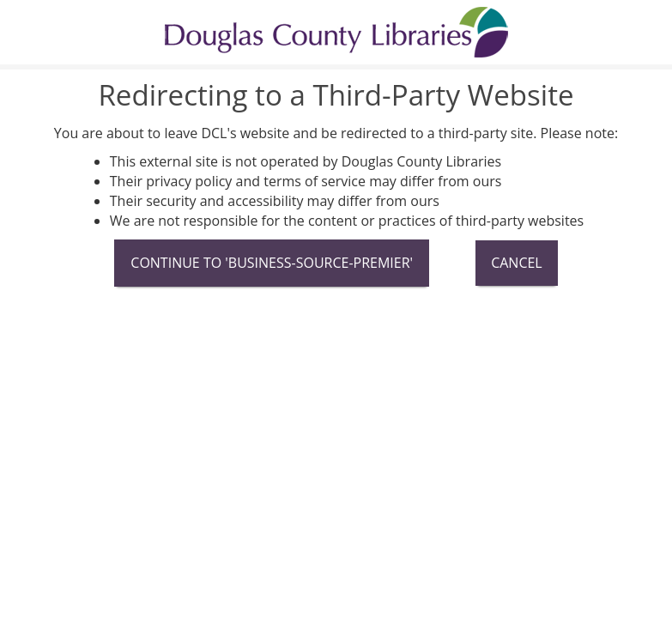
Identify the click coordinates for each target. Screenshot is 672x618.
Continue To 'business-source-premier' (272, 263)
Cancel (517, 263)
